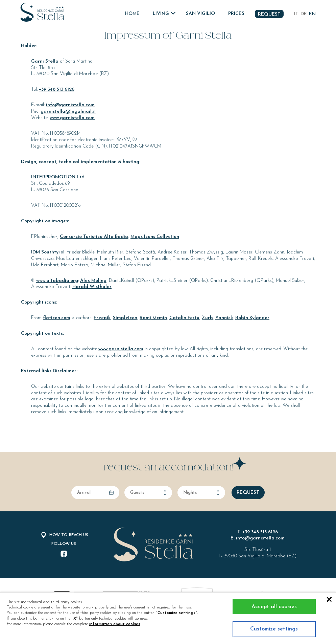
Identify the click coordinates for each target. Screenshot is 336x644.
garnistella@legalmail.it (68, 112)
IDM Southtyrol (48, 252)
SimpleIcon (125, 318)
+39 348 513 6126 (57, 90)
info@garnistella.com (70, 105)
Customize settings (274, 629)
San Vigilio (200, 14)
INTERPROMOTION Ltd (58, 177)
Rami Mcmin (153, 318)
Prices (236, 14)
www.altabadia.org (57, 281)
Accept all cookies (274, 607)
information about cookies (115, 624)
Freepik (102, 318)
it (296, 14)
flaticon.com (57, 318)
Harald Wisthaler (92, 287)
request (248, 493)
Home (132, 14)
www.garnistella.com (72, 118)
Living (161, 14)
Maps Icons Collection (155, 237)
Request (269, 14)
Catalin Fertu (184, 318)
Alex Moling (93, 281)
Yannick (224, 318)
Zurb (207, 318)
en (312, 14)
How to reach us (64, 535)
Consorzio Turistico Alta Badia (94, 237)
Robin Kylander (252, 318)
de (304, 14)
